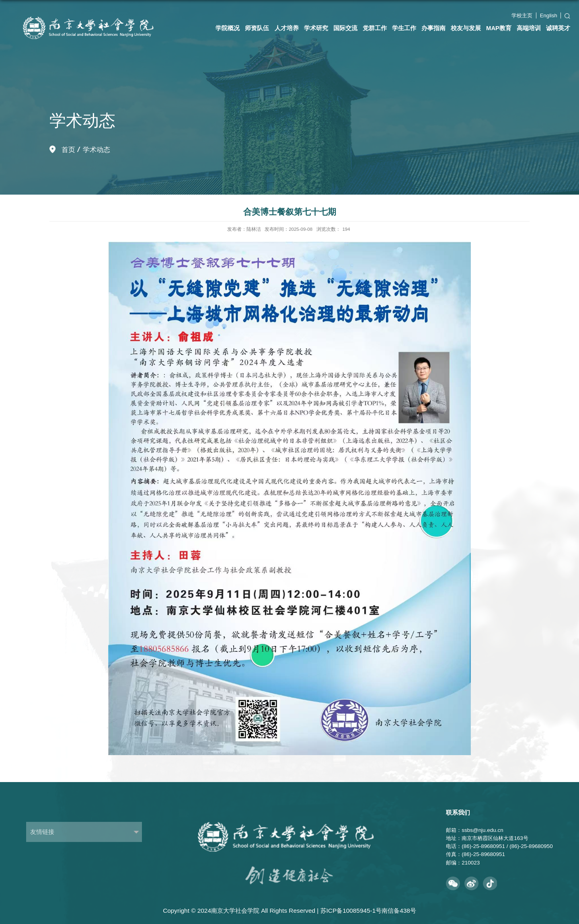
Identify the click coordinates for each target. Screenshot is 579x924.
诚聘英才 (558, 28)
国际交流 (345, 28)
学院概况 (228, 28)
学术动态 (96, 150)
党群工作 (375, 28)
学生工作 (404, 28)
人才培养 (287, 28)
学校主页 (522, 15)
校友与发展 (466, 28)
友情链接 (42, 832)
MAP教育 (499, 28)
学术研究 (316, 28)
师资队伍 (257, 28)
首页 (68, 150)
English (549, 15)
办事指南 (433, 28)
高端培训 (529, 28)
